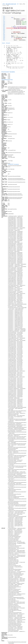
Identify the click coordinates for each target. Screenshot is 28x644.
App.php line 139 (11, 62)
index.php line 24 (17, 68)
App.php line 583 (13, 46)
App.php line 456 (17, 53)
